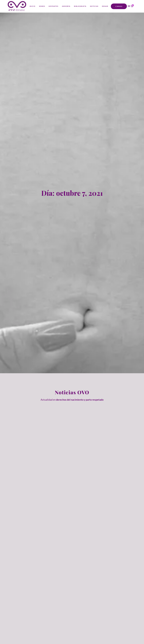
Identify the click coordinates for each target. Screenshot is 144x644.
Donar (105, 6)
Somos (42, 6)
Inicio (33, 6)
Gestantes (53, 6)
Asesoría (66, 6)
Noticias (94, 6)
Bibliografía (80, 6)
